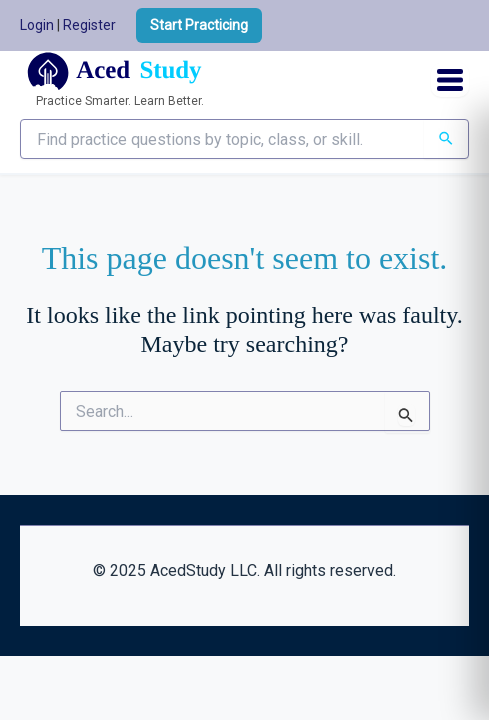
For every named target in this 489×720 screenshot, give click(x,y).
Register (89, 25)
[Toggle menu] (450, 80)
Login (37, 25)
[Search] (446, 138)
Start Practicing (199, 25)
